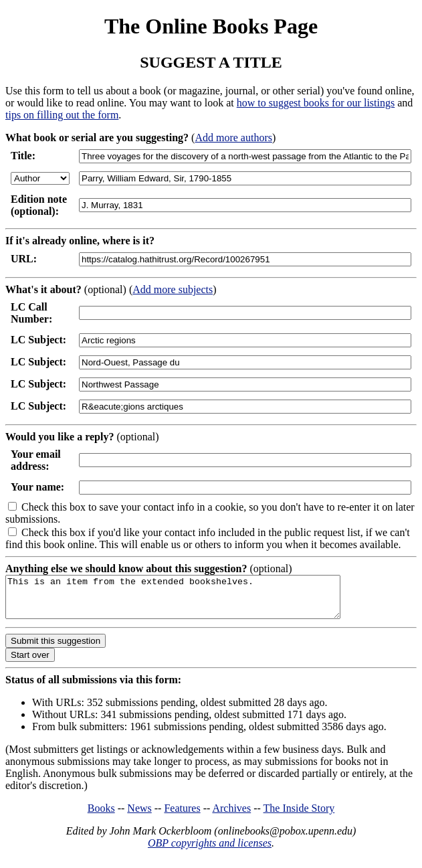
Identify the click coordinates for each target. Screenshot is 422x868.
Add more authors (233, 138)
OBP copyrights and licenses (210, 851)
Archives (231, 816)
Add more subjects (173, 289)
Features (182, 816)
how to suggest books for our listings (316, 103)
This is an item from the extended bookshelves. (193, 601)
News (139, 816)
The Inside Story (299, 816)
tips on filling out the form (62, 115)
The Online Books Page (211, 26)
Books (101, 816)
